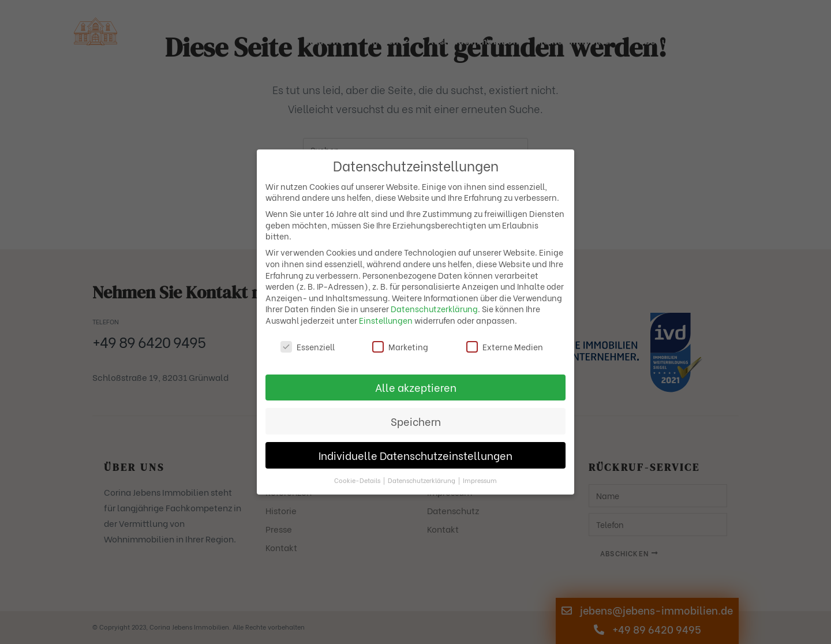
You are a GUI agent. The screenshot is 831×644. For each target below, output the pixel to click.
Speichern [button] (416, 421)
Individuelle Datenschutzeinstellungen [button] (415, 455)
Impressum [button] (480, 480)
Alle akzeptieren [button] (416, 387)
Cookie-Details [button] (358, 480)
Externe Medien (505, 347)
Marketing (400, 347)
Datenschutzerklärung (434, 308)
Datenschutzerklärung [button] (422, 480)
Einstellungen (386, 320)
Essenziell (308, 347)
